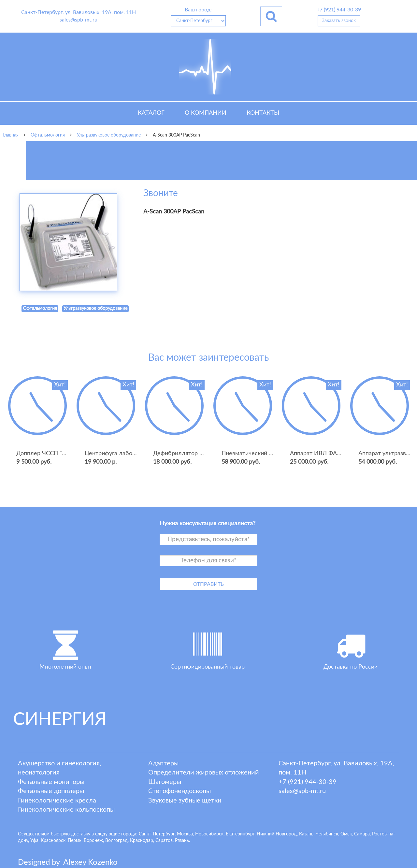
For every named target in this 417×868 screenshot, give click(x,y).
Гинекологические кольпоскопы (66, 810)
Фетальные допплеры (51, 791)
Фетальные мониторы (51, 782)
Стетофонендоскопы (180, 791)
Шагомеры (165, 782)
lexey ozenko (90, 862)
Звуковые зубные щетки (185, 801)
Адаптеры (163, 763)
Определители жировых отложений (204, 773)
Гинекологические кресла (57, 801)
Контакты (263, 113)
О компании (206, 113)
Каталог (151, 113)
